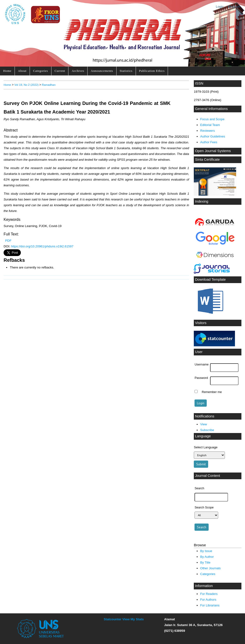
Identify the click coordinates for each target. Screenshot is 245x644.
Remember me (212, 392)
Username (201, 365)
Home (7, 71)
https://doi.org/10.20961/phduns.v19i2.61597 (42, 246)
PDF (8, 241)
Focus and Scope (212, 119)
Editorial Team (210, 125)
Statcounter (113, 619)
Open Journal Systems (213, 151)
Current (60, 71)
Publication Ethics (152, 71)
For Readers (209, 594)
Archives (78, 71)
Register (234, 7)
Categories (40, 71)
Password (201, 378)
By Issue (206, 551)
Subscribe (207, 430)
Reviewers (208, 131)
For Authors (208, 600)
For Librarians (210, 605)
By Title (205, 562)
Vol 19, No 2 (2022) (26, 85)
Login (220, 7)
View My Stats (133, 619)
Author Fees (209, 142)
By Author (207, 557)
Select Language (206, 447)
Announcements (102, 71)
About (22, 71)
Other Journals (210, 568)
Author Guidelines (213, 136)
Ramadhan (49, 85)
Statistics (126, 71)
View (204, 424)
